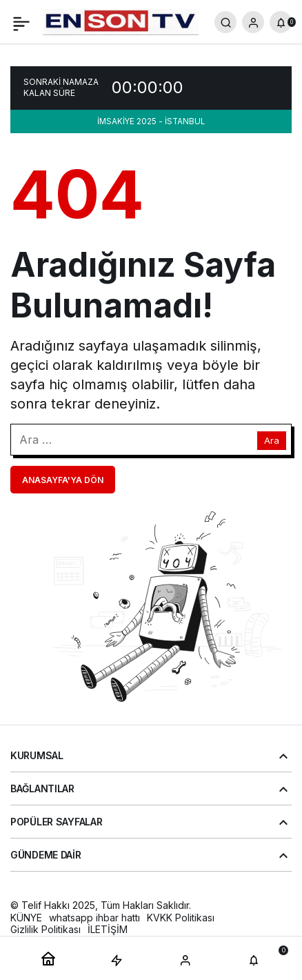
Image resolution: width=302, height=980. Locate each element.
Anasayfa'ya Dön (63, 480)
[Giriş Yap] (253, 22)
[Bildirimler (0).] (281, 22)
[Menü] (21, 22)
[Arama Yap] (225, 22)
